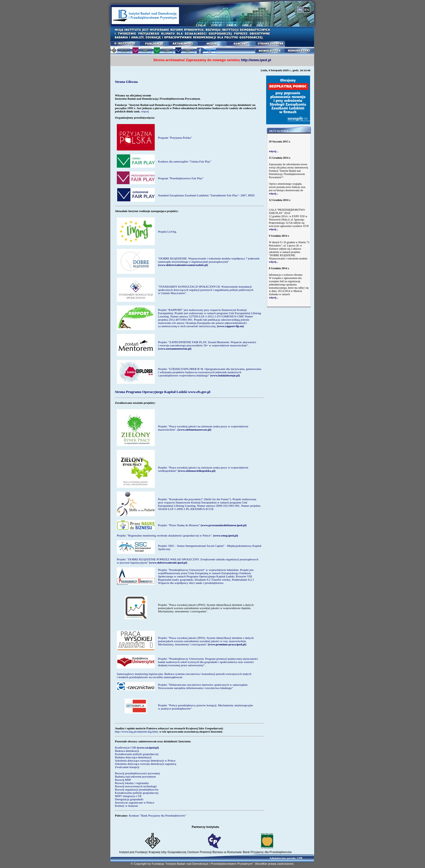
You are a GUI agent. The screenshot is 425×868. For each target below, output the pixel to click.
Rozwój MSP (123, 780)
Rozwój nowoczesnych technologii (136, 786)
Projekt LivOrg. (167, 232)
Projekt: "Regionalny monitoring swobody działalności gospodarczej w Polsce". (165, 535)
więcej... (273, 151)
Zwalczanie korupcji (127, 767)
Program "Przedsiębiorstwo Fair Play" (181, 178)
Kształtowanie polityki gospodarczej (137, 754)
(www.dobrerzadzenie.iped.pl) (168, 563)
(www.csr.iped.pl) (148, 747)
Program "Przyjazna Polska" (175, 138)
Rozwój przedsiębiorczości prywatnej (137, 773)
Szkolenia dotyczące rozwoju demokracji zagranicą (146, 764)
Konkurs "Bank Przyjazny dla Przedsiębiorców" (158, 815)
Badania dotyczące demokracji (133, 757)
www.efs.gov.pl (199, 392)
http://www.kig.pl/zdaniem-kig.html (136, 732)
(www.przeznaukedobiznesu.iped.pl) (224, 525)
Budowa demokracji (127, 751)
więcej (145, 111)
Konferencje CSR (125, 747)
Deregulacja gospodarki (129, 799)
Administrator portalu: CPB (286, 858)
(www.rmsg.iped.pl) (226, 535)
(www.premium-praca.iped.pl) (227, 644)
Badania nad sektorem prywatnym (135, 776)
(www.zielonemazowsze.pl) (194, 430)
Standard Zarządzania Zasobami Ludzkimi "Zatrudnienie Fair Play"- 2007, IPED (206, 195)
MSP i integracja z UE (128, 796)
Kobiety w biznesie (126, 806)
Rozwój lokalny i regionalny (132, 783)
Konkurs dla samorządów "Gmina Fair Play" (185, 161)
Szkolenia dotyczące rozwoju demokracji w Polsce (145, 760)
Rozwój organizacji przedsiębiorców (137, 789)
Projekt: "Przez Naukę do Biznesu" (179, 525)
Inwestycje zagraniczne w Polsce (135, 802)
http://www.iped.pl (256, 60)
